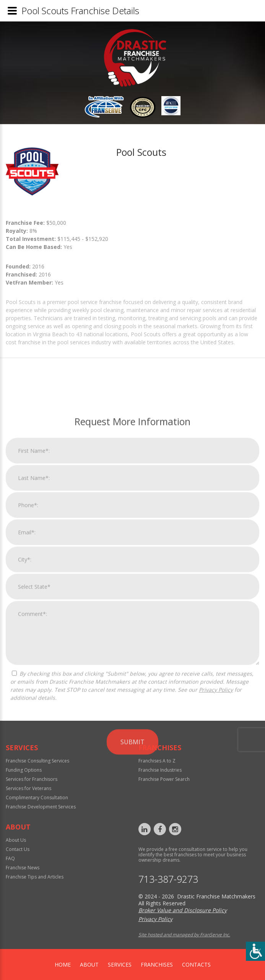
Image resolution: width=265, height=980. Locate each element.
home (63, 964)
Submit (132, 883)
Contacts (196, 964)
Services (120, 964)
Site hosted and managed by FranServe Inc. (184, 935)
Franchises (157, 964)
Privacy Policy (216, 831)
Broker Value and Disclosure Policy (183, 910)
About (89, 964)
